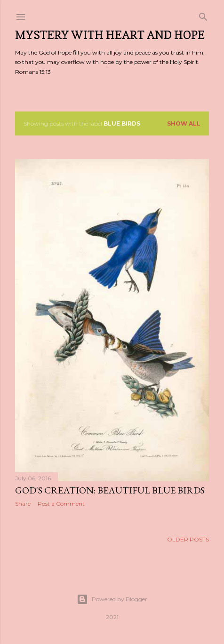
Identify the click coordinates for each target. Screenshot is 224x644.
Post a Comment (61, 504)
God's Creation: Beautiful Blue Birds (110, 490)
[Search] (203, 15)
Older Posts (188, 542)
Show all (184, 123)
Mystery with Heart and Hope (110, 35)
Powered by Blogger (112, 599)
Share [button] (23, 504)
